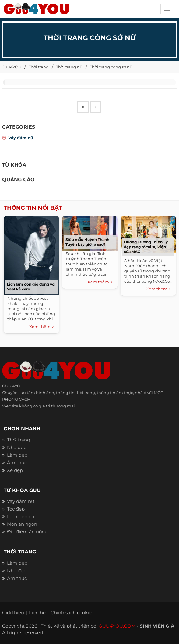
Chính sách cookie (71, 613)
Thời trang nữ (69, 67)
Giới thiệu (13, 613)
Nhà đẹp (17, 447)
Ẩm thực (17, 463)
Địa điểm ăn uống (27, 532)
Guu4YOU (11, 67)
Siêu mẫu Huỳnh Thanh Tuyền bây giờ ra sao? (87, 242)
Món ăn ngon (22, 524)
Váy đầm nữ (21, 138)
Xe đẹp (15, 470)
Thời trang (39, 67)
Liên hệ (37, 613)
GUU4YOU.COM (117, 626)
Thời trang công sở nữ (111, 67)
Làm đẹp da (21, 516)
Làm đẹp (17, 455)
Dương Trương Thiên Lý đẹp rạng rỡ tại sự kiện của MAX (146, 247)
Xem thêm (42, 327)
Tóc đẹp (16, 509)
